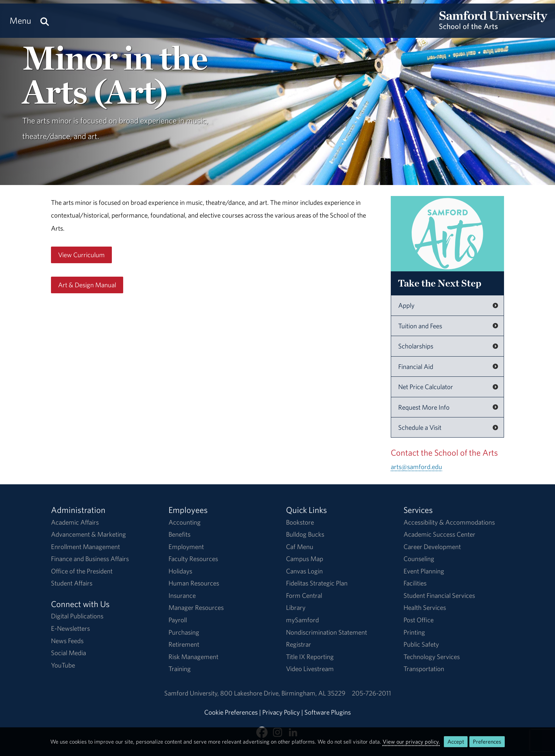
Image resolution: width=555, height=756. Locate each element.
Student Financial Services (439, 595)
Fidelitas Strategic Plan (317, 583)
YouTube (63, 665)
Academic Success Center (439, 534)
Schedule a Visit (420, 427)
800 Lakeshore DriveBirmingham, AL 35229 (283, 693)
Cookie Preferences (231, 712)
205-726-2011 (371, 693)
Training (180, 669)
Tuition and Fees (420, 326)
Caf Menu (300, 547)
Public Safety (421, 644)
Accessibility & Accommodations (449, 522)
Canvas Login (304, 571)
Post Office (419, 620)
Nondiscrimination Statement (327, 632)
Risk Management (193, 657)
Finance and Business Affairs (90, 559)
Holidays (180, 571)
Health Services (425, 607)
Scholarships (416, 346)
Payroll (178, 620)
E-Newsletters (70, 628)
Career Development (432, 547)
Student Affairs (72, 583)
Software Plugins (328, 712)
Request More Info (424, 407)
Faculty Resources (193, 559)
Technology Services (432, 657)
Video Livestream (310, 669)
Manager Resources (196, 607)
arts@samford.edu (416, 467)
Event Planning (424, 571)
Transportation (424, 669)
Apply (406, 305)
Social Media (68, 653)
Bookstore (300, 522)
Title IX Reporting (310, 657)
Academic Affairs (75, 522)
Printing (414, 632)
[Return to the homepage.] (493, 27)
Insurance (182, 595)
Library (296, 607)
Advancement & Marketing (88, 534)
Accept (456, 741)
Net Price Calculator (426, 387)
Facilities (415, 583)
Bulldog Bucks (305, 534)
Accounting (185, 522)
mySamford (302, 620)
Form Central (304, 595)
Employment (186, 547)
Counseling (419, 559)
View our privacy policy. (411, 741)
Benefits (179, 534)
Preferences (487, 741)
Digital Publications (77, 616)
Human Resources (194, 583)
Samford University (192, 693)
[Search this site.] (45, 21)
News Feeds (67, 641)
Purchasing (184, 632)
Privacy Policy (281, 712)
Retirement (184, 644)
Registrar (299, 644)
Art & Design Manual (87, 285)
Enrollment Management (85, 547)
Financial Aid (416, 367)
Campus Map (305, 559)
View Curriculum (81, 255)
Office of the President (82, 571)
